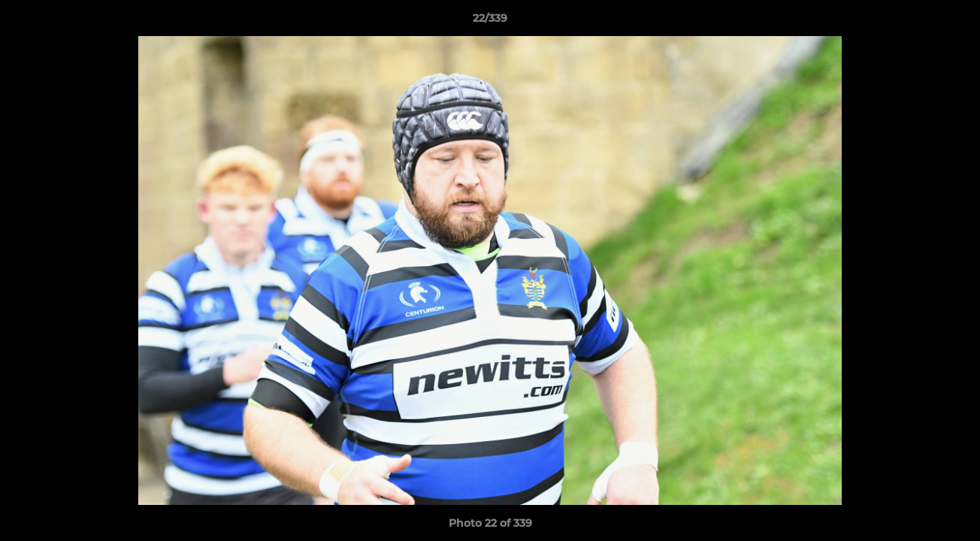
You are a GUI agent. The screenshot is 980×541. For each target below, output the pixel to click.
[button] (953, 22)
